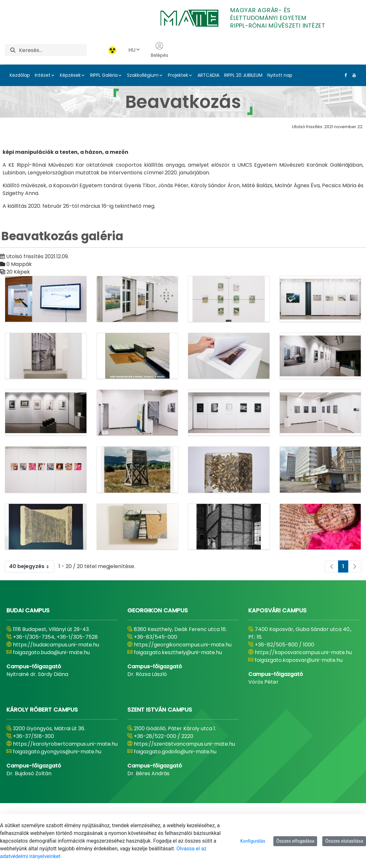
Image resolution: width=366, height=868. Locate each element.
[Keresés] (53, 50)
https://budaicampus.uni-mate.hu (56, 645)
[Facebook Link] (344, 75)
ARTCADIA (208, 75)
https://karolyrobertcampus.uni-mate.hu (65, 744)
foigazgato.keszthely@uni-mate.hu (178, 652)
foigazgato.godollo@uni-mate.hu (175, 752)
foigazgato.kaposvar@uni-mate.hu (299, 660)
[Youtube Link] (353, 75)
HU (134, 50)
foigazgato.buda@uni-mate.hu (51, 652)
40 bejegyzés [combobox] (32, 566)
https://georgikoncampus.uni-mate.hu (183, 645)
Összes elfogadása (295, 841)
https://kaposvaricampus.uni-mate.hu (303, 652)
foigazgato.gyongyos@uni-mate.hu (57, 752)
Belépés (160, 50)
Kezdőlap (20, 75)
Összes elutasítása (344, 841)
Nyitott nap (280, 75)
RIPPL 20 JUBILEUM (243, 75)
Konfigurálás (253, 841)
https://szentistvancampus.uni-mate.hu (184, 744)
